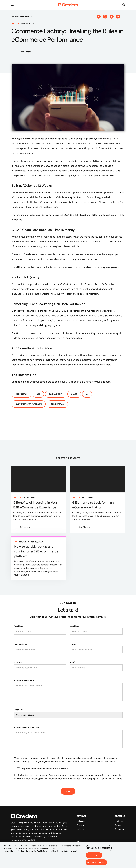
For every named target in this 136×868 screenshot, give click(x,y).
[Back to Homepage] (68, 5)
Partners (81, 825)
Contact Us (119, 829)
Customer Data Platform (29, 404)
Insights (80, 829)
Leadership (119, 821)
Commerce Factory (23, 193)
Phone (73, 644)
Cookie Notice (63, 854)
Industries (81, 821)
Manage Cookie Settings (99, 851)
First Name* (19, 626)
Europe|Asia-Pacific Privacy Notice (41, 854)
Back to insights (22, 17)
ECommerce (22, 394)
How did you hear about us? (26, 727)
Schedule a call (20, 382)
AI (87, 394)
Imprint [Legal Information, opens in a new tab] (74, 854)
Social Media (56, 394)
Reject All (94, 858)
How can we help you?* (24, 680)
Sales (74, 394)
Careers (118, 825)
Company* (18, 662)
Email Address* (21, 644)
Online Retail (57, 404)
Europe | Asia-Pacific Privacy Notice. (105, 779)
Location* (18, 710)
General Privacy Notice (14, 854)
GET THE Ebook (23, 578)
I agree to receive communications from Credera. (45, 768)
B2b (38, 394)
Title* (72, 662)
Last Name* (75, 626)
